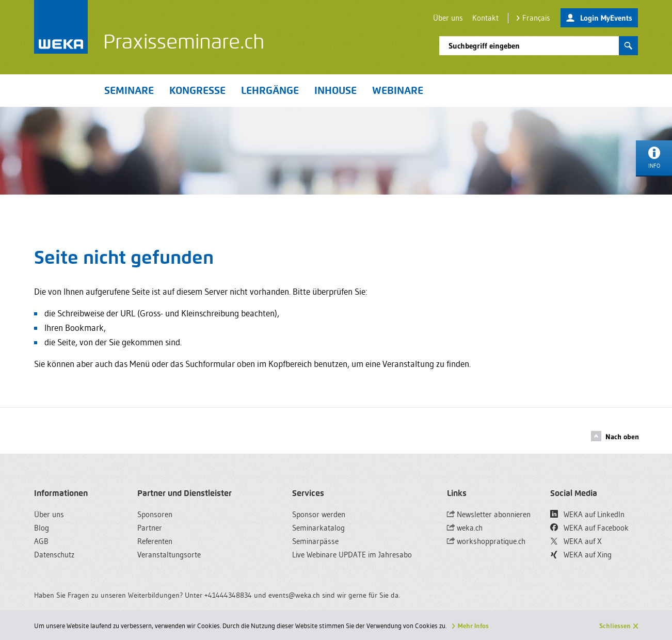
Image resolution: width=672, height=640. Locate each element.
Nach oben (615, 436)
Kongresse (197, 90)
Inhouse (335, 90)
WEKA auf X (576, 541)
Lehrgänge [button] (270, 90)
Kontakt (485, 18)
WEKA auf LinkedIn (587, 514)
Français (533, 18)
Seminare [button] (129, 90)
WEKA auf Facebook (589, 528)
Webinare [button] (398, 90)
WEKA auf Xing (581, 555)
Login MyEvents (599, 18)
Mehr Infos (473, 626)
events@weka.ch (294, 595)
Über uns (448, 18)
